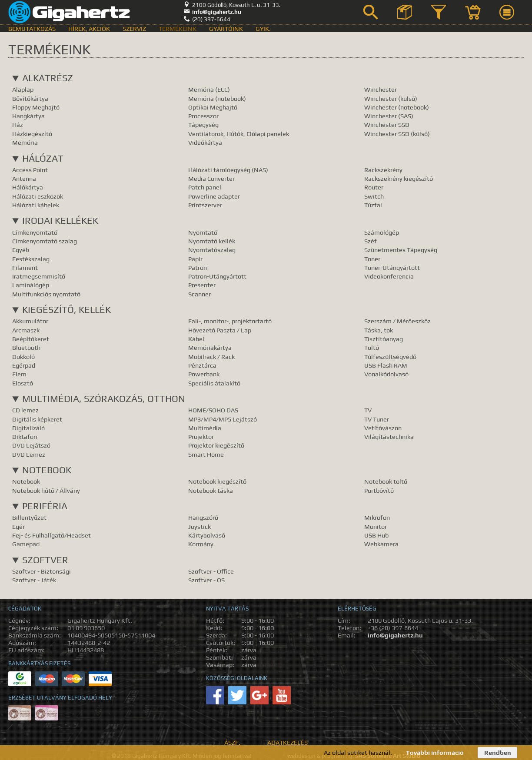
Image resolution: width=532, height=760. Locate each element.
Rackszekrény (383, 170)
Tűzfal (373, 205)
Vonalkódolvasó (386, 374)
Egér (18, 526)
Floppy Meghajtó (36, 107)
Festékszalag (31, 259)
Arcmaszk (26, 330)
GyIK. (263, 28)
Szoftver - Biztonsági (42, 571)
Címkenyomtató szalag (45, 241)
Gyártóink (226, 28)
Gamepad (26, 544)
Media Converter (211, 178)
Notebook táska (211, 490)
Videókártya (205, 142)
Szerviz (134, 28)
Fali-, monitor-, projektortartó (230, 321)
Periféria (45, 506)
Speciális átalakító (214, 383)
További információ (435, 752)
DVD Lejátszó (31, 445)
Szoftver (45, 560)
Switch (374, 196)
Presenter (202, 285)
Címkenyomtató (35, 232)
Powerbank (204, 374)
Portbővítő (379, 490)
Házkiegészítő (32, 134)
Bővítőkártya (30, 98)
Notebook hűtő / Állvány (46, 490)
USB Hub (376, 535)
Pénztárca (202, 365)
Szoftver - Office (211, 571)
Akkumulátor (30, 321)
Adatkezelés (288, 742)
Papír (195, 259)
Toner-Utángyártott (392, 267)
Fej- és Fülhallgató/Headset (52, 535)
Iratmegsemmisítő (39, 276)
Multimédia (205, 428)
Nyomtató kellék (212, 241)
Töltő (372, 347)
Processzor (203, 116)
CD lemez (25, 410)
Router (374, 187)
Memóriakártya (210, 347)
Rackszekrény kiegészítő (399, 178)
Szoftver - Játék (34, 580)
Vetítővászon (383, 428)
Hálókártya (28, 187)
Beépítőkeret (31, 339)
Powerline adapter (214, 196)
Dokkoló (23, 357)
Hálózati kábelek (36, 205)
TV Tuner (377, 419)
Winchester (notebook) (397, 107)
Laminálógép (31, 285)
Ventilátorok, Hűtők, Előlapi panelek (239, 134)
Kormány (201, 544)
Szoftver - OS (206, 580)
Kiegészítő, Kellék (66, 310)
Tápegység (203, 124)
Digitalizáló (28, 428)
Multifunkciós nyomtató (46, 294)
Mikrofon (377, 517)
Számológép (382, 232)
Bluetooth (26, 347)
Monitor (376, 526)
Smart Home (206, 454)
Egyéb (21, 250)
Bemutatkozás (32, 28)
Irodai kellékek (60, 221)
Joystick (199, 526)
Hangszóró (203, 517)
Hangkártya (28, 116)
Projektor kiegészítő (216, 445)
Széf (371, 241)
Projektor (201, 436)
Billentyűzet (29, 517)
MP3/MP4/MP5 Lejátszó (223, 419)
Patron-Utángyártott (217, 276)
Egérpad (24, 365)
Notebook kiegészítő (217, 481)
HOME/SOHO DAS (213, 410)
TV (368, 410)
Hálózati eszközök (38, 196)
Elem (19, 374)
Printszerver (205, 205)
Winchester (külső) (391, 98)
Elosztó (23, 383)
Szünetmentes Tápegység (401, 250)
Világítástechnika (389, 436)
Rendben (498, 752)
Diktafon (25, 436)
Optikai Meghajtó (213, 107)
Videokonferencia (389, 276)
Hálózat (43, 158)
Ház (18, 124)
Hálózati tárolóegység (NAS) (228, 170)
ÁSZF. (232, 742)
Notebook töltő (386, 481)
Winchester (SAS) (389, 116)
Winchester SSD (387, 124)
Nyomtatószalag (212, 250)
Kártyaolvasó (207, 535)
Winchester (381, 89)
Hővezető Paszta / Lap (220, 330)
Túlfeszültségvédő (390, 357)
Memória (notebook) (217, 98)
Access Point (30, 170)
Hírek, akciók (89, 28)
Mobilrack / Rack (211, 357)
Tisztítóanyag (384, 339)
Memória (25, 142)
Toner (372, 259)
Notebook (47, 470)
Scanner (199, 294)
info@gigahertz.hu (213, 12)
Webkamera (381, 544)
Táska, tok (379, 330)
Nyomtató (203, 232)
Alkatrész (48, 78)
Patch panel (205, 187)
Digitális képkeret (37, 419)
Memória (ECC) (209, 89)
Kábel (196, 339)
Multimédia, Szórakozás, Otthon (104, 399)
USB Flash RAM (386, 365)
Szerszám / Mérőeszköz (397, 321)
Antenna (24, 178)
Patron (198, 267)
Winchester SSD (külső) (397, 134)
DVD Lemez (29, 454)
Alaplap (23, 89)
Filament (25, 267)
